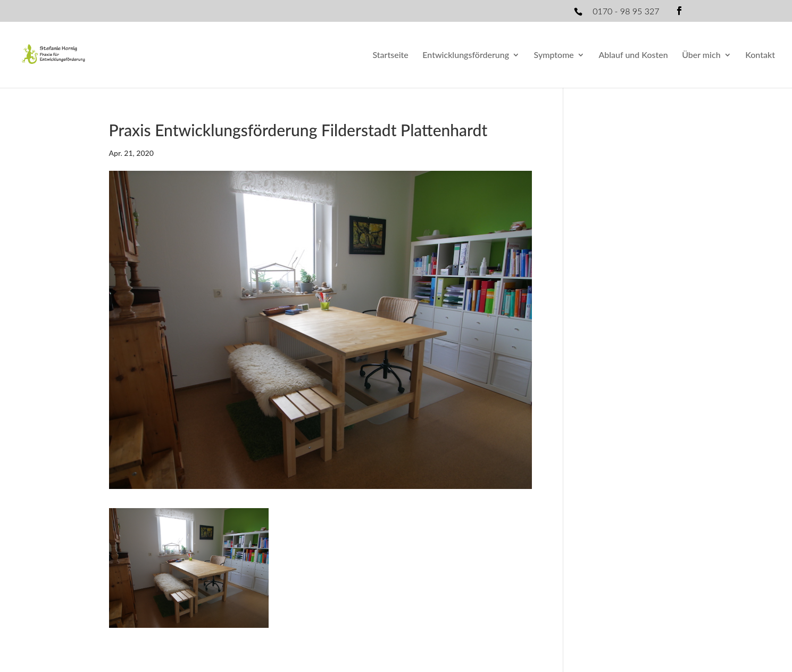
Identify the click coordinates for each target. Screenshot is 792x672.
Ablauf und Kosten (633, 55)
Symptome (554, 55)
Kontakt (760, 55)
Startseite (390, 55)
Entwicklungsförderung (466, 55)
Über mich (701, 55)
